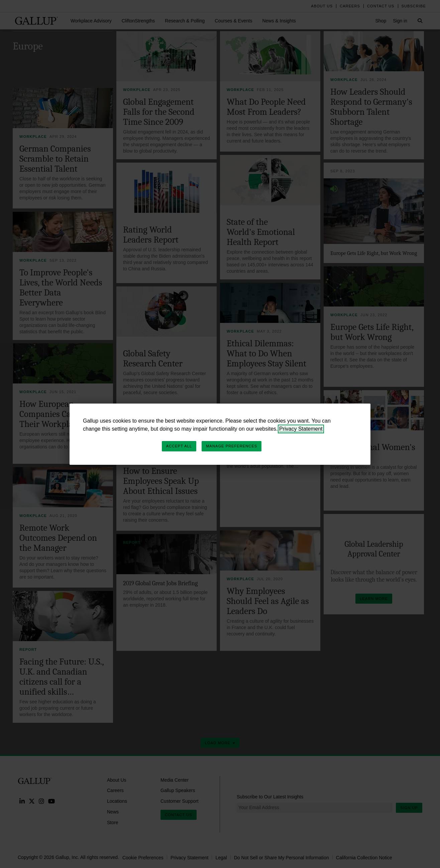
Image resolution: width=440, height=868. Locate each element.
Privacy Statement (301, 429)
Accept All (179, 446)
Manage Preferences (232, 446)
